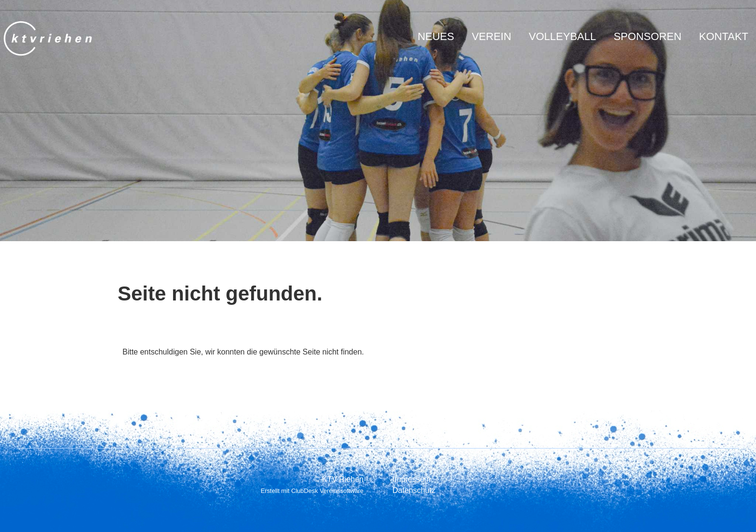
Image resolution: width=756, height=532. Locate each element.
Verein (491, 36)
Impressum (412, 479)
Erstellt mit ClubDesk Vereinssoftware (312, 491)
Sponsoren (648, 36)
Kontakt (724, 36)
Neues (436, 36)
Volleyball (562, 36)
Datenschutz (414, 490)
